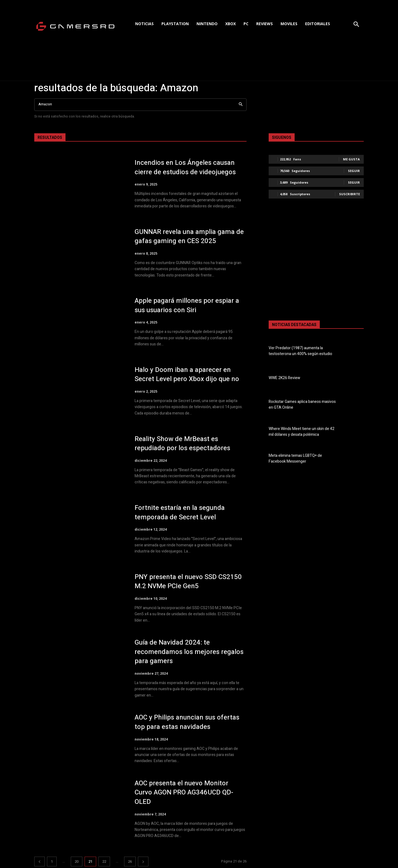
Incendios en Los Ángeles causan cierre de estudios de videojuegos (185, 167)
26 (130, 862)
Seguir (354, 171)
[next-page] (143, 862)
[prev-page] (40, 862)
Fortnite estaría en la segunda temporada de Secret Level (180, 513)
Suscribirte (349, 194)
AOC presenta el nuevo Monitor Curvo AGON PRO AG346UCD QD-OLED (184, 793)
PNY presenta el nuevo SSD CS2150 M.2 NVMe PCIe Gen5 (188, 582)
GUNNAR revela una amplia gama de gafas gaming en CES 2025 (189, 237)
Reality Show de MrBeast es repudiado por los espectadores (182, 444)
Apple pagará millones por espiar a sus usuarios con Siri (187, 305)
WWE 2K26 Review (284, 378)
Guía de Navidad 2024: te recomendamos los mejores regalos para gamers (189, 652)
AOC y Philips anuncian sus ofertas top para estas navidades (187, 722)
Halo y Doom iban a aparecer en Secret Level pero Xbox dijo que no (187, 375)
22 (104, 862)
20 (77, 862)
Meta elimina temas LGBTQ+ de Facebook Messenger (295, 458)
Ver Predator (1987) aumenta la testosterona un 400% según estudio (300, 351)
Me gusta (351, 159)
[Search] (241, 105)
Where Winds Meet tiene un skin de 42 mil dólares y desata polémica (302, 432)
